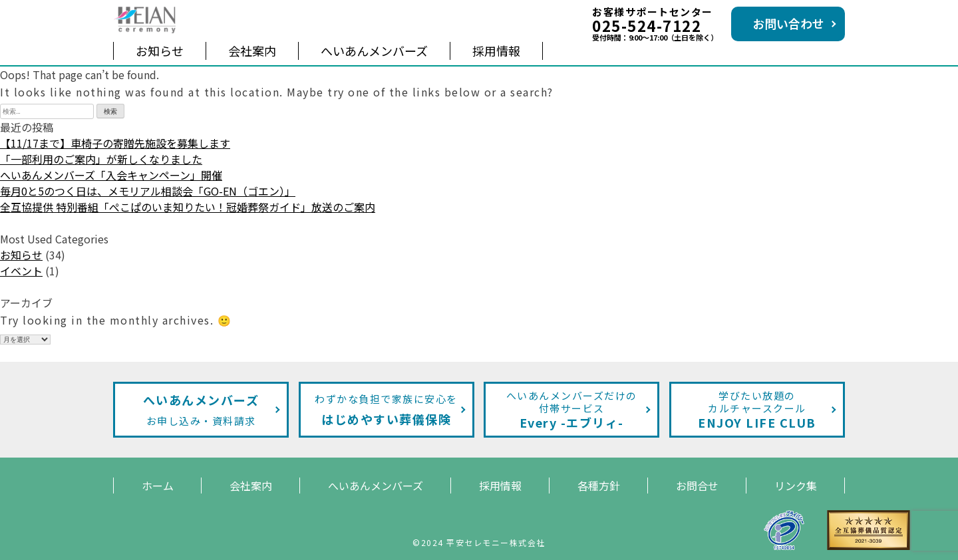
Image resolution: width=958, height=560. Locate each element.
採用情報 (496, 51)
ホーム (158, 486)
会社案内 (252, 51)
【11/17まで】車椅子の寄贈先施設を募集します (115, 143)
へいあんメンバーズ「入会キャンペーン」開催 (111, 175)
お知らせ (160, 51)
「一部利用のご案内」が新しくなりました (101, 159)
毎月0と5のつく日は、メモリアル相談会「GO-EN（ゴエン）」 (148, 191)
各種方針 (599, 486)
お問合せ (697, 486)
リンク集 (796, 486)
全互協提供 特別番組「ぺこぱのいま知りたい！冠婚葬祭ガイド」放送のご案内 (188, 207)
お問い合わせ (788, 23)
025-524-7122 (647, 25)
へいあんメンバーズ (374, 51)
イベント (21, 271)
